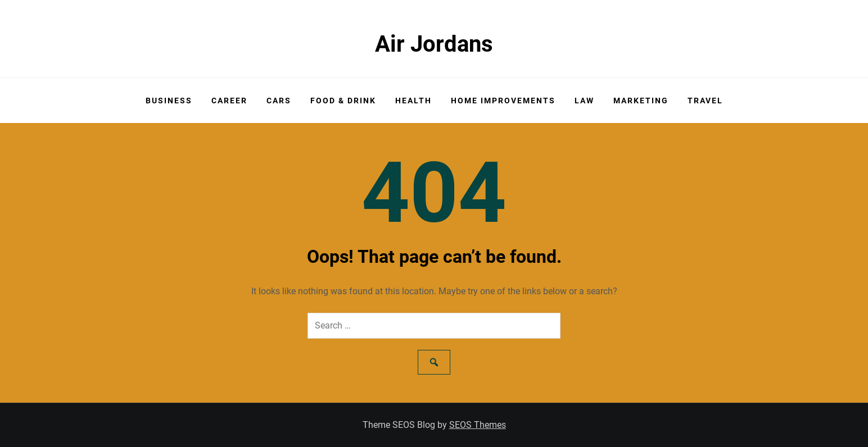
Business (169, 101)
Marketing (641, 101)
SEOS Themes (478, 425)
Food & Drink (343, 101)
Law (584, 101)
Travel (705, 101)
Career (229, 101)
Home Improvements (503, 101)
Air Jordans (434, 44)
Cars (279, 101)
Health (413, 101)
